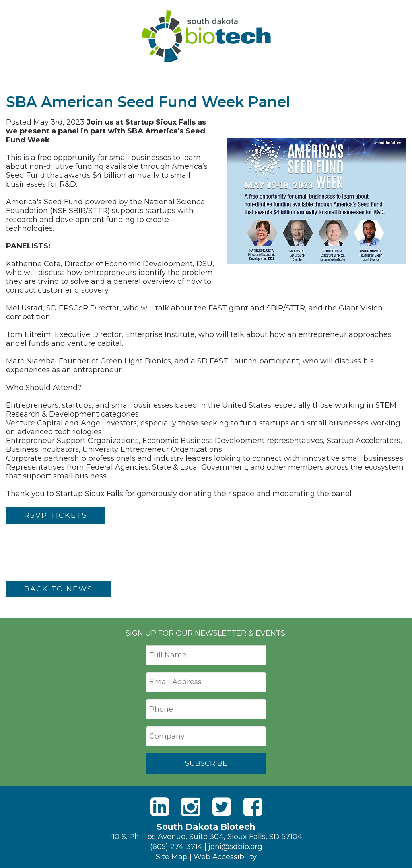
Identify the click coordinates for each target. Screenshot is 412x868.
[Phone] (206, 709)
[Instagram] (191, 807)
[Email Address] (206, 682)
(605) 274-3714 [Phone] (176, 847)
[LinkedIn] (160, 807)
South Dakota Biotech (206, 36)
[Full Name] (206, 655)
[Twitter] (222, 807)
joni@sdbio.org (235, 847)
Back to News (58, 589)
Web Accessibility (225, 857)
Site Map (172, 857)
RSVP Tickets (56, 515)
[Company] (206, 737)
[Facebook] (253, 807)
